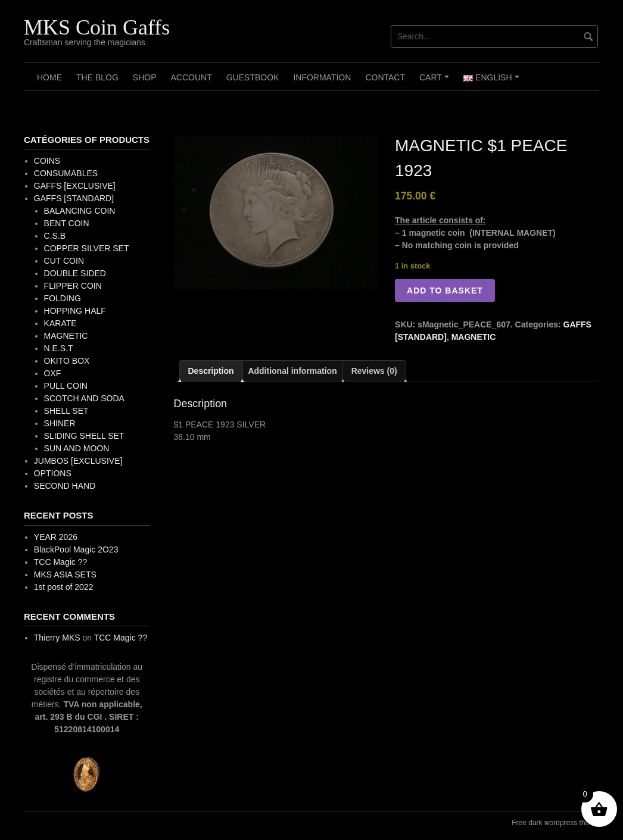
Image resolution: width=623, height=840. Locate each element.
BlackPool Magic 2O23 (76, 549)
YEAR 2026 (56, 537)
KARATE (60, 323)
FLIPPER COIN (73, 286)
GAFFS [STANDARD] (74, 198)
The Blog (97, 77)
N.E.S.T (59, 348)
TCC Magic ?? (60, 562)
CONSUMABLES (66, 173)
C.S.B (55, 236)
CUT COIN (64, 261)
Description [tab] (211, 371)
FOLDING (63, 298)
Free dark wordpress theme (555, 823)
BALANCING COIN (80, 211)
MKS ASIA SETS (65, 574)
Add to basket (445, 291)
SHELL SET (66, 411)
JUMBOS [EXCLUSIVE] (78, 461)
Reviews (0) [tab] (374, 371)
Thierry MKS (57, 638)
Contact (385, 77)
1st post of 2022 (64, 587)
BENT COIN (67, 223)
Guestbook (253, 77)
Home (49, 77)
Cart (436, 82)
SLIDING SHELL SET (84, 436)
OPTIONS (53, 473)
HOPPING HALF (75, 311)
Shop (145, 77)
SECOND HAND (65, 486)
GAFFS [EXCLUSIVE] (75, 186)
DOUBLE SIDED (75, 273)
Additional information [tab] (292, 371)
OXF (53, 373)
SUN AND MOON (77, 448)
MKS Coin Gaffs (97, 27)
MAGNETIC (474, 337)
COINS (47, 161)
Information (322, 77)
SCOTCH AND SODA (84, 398)
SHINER (60, 423)
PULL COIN (66, 386)
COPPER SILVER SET (87, 248)
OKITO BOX (67, 361)
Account (191, 77)
